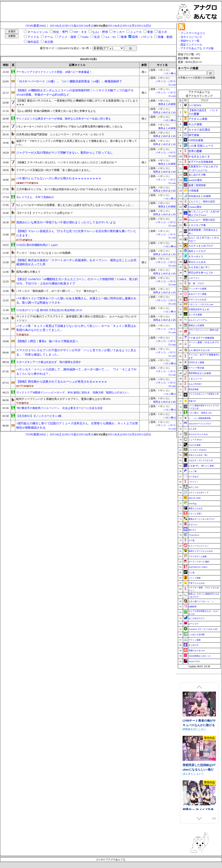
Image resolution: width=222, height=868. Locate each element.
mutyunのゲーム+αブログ (200, 424)
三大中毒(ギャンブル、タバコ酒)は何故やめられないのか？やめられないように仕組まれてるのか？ (77, 189)
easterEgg (192, 503)
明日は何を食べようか (201, 272)
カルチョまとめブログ (201, 246)
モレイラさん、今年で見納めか (35, 197)
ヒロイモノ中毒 (197, 225)
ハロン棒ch (169, 73)
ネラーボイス (196, 256)
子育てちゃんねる (197, 583)
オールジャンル (38, 32)
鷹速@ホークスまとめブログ (201, 519)
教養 (124, 37)
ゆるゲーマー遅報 (197, 294)
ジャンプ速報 (195, 578)
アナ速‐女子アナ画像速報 (201, 338)
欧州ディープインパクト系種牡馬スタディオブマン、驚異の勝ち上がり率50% (63, 399)
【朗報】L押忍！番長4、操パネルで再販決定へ (47, 341)
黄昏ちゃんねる (196, 508)
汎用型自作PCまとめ (199, 309)
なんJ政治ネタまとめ (199, 350)
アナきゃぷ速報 (198, 119)
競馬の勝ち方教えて (28, 272)
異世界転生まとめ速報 (200, 373)
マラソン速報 (195, 640)
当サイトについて (191, 37)
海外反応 (33, 42)
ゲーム (49, 37)
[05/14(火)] (115, 26)
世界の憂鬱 (195, 151)
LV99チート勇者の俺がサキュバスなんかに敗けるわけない (199, 787)
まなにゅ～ (193, 524)
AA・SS (110, 37)
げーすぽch (193, 477)
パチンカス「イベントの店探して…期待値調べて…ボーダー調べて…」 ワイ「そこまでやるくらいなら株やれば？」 (76, 372)
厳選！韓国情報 (197, 185)
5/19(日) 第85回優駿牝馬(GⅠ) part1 (37, 245)
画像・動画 (165, 37)
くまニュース (195, 379)
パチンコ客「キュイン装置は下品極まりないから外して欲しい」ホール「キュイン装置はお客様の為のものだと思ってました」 (76, 328)
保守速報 (194, 135)
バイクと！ (193, 482)
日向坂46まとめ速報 (200, 196)
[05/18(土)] (57, 26)
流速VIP (192, 401)
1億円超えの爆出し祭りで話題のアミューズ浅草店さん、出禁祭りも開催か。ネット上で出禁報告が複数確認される (77, 425)
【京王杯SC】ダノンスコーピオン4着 (39, 416)
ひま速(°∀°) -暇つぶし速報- (201, 466)
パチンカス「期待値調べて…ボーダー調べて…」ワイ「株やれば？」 (58, 291)
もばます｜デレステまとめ (201, 460)
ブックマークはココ (193, 33)
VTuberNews (194, 535)
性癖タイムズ (191, 747)
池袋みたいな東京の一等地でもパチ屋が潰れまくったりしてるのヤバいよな (66, 222)
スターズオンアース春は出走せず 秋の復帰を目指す (49, 362)
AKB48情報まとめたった (200, 656)
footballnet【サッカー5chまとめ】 (203, 629)
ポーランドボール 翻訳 (199, 562)
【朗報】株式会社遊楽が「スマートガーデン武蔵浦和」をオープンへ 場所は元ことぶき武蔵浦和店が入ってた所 (76, 262)
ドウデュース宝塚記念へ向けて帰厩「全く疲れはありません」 (54, 170)
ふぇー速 (192, 471)
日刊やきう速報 (196, 362)
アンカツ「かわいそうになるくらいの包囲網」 (45, 253)
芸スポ (163, 32)
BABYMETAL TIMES (198, 567)
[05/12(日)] (144, 26)
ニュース (136, 32)
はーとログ (193, 624)
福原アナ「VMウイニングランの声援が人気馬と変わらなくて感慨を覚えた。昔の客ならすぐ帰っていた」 (77, 143)
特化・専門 (61, 32)
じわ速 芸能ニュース (201, 146)
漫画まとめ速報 (196, 325)
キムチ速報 (195, 124)
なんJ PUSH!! (195, 384)
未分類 (49, 42)
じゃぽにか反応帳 (197, 635)
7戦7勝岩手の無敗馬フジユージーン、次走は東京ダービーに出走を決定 (60, 408)
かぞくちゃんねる (197, 299)
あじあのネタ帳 (197, 175)
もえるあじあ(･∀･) (199, 267)
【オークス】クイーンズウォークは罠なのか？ (45, 213)
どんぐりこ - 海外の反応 (202, 201)
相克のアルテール (194, 708)
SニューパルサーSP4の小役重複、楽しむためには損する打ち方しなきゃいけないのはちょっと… (75, 205)
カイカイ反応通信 (199, 130)
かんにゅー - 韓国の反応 (202, 220)
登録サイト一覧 (190, 41)
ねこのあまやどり (197, 618)
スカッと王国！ (196, 514)
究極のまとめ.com (197, 651)
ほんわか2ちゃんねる (198, 434)
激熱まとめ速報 (167, 104)
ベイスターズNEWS (197, 450)
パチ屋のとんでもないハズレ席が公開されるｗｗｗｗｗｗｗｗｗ (59, 178)
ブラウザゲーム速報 (198, 556)
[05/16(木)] (86, 26)
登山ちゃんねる (197, 262)
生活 (97, 37)
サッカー (119, 32)
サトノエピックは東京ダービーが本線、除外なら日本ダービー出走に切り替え (64, 119)
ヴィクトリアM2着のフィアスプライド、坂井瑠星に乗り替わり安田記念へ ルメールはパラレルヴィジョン (76, 318)
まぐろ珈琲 (189, 713)
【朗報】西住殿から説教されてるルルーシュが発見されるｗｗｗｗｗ (62, 382)
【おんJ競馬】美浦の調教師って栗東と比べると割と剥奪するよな (56, 111)
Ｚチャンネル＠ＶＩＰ (199, 493)
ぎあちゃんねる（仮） (199, 455)
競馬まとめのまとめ (164, 112)
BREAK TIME (195, 498)
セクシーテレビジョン (199, 546)
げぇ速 (191, 573)
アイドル (33, 37)
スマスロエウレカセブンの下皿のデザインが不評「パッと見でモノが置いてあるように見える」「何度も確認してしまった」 (76, 352)
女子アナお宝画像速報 (201, 162)
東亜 (150, 32)
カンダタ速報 (195, 315)
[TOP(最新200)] (36, 26)
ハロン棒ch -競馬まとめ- (200, 413)
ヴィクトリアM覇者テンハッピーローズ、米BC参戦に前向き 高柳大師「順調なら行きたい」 (73, 392)
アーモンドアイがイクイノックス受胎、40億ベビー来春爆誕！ (54, 72)
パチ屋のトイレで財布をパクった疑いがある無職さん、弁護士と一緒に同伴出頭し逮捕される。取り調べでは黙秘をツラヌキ (76, 300)
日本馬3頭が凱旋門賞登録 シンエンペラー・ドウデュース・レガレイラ (60, 134)
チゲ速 (191, 540)
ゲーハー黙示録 (196, 368)
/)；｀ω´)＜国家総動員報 (199, 418)
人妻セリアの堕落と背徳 (199, 742)
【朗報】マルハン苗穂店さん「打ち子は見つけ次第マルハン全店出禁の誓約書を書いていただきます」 (76, 233)
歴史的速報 (193, 389)
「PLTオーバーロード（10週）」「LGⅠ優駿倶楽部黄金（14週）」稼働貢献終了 (69, 81)
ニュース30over (195, 440)
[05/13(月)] (129, 26)
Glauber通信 (195, 207)
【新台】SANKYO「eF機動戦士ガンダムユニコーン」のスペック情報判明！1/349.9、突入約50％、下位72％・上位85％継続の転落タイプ (77, 281)
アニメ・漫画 (67, 37)
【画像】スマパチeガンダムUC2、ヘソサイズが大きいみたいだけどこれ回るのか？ (67, 162)
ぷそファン (194, 278)
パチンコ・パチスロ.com (201, 304)
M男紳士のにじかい (195, 791)
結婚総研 (192, 607)
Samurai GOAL (194, 661)
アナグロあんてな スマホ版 (197, 48)
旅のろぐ (192, 530)
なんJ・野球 (100, 32)
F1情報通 (193, 191)
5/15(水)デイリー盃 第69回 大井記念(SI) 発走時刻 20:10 (49, 310)
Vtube (85, 37)
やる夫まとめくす (199, 157)
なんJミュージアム (198, 320)
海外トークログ (197, 251)
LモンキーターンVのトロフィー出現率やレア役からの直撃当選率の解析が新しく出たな (69, 127)
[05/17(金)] (72, 26)
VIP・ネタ (80, 32)
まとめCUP (193, 645)
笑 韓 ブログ (196, 283)
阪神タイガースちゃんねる (201, 551)
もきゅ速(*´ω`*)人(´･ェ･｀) (201, 601)
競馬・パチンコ (142, 37)
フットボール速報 (197, 289)
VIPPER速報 (196, 140)
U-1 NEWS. (195, 105)
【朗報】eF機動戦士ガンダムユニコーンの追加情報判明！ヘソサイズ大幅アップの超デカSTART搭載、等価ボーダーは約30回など (75, 92)
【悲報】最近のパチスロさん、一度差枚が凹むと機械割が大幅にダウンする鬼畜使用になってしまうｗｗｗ (77, 103)
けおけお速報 (195, 445)
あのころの (193, 487)
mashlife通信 (195, 180)
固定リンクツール (191, 45)
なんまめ (192, 429)
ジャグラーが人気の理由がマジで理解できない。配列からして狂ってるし (65, 153)
